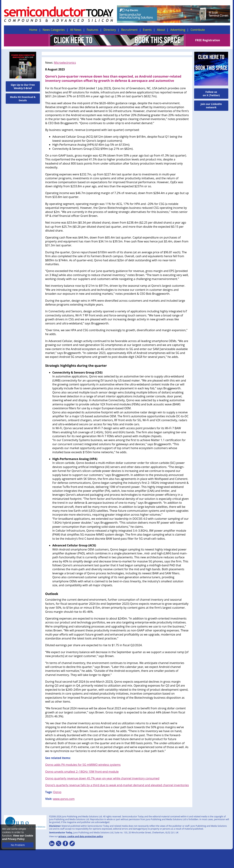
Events (147, 30)
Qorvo (57, 792)
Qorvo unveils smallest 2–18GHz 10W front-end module (82, 772)
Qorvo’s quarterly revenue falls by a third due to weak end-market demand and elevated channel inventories (117, 785)
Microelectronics (65, 63)
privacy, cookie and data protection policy (81, 836)
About (161, 30)
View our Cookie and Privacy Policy (18, 837)
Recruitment (129, 30)
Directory (110, 30)
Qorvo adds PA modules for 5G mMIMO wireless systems (83, 765)
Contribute (198, 30)
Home (33, 30)
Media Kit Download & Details (23, 99)
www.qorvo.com (64, 799)
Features (93, 30)
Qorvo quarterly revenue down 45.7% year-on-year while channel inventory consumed (102, 778)
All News (76, 30)
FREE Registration (208, 40)
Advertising (178, 30)
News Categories (54, 30)
